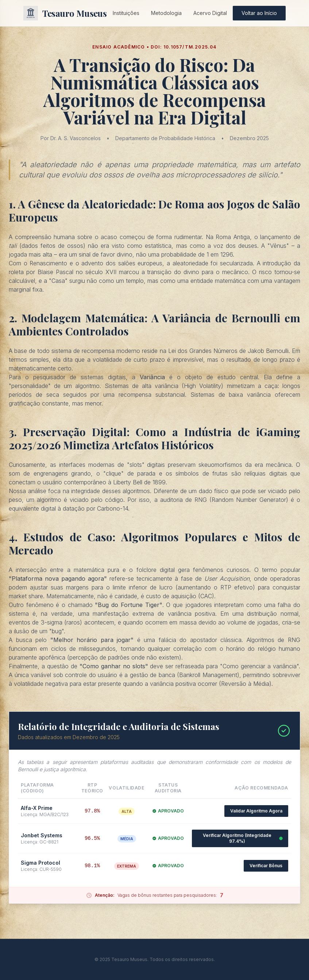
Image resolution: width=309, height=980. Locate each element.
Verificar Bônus (266, 866)
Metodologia (166, 13)
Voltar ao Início (259, 13)
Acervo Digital (210, 13)
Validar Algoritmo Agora (256, 811)
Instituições (126, 13)
